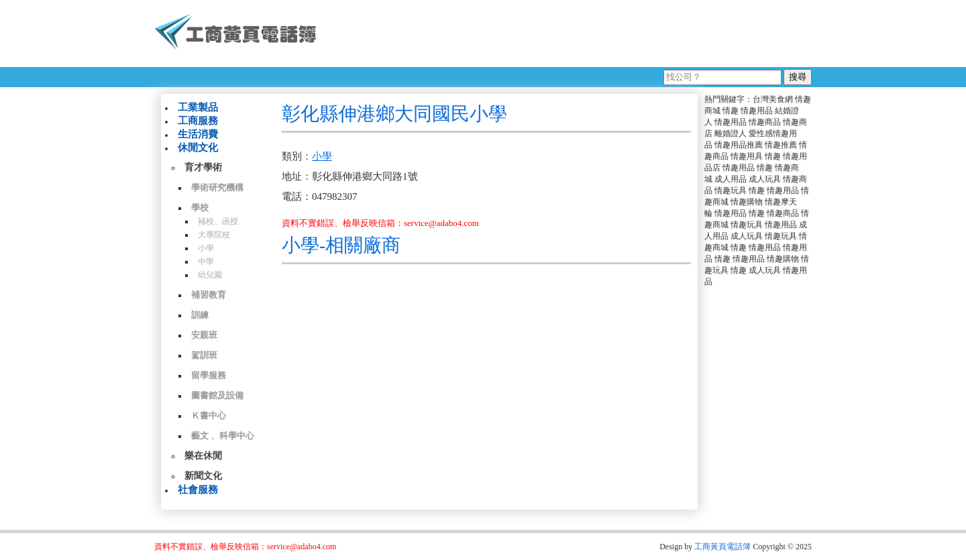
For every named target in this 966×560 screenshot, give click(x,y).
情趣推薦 (781, 145)
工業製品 (198, 107)
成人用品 (731, 179)
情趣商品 (765, 122)
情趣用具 (747, 156)
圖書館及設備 (217, 395)
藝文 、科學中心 (223, 436)
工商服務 (198, 121)
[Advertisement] (570, 34)
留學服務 (209, 375)
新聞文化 (203, 476)
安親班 (204, 335)
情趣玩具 (731, 190)
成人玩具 (765, 179)
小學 (206, 248)
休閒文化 (198, 148)
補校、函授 (218, 221)
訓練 (200, 315)
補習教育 (209, 295)
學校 (200, 208)
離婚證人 (731, 133)
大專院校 (214, 235)
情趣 (731, 111)
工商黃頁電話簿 (722, 547)
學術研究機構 (217, 187)
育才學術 (203, 167)
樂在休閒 (203, 456)
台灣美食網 (773, 99)
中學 (206, 262)
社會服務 (198, 490)
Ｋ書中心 (209, 415)
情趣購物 (747, 202)
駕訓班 (204, 355)
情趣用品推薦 (739, 145)
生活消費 (198, 134)
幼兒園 (210, 275)
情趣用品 (757, 111)
